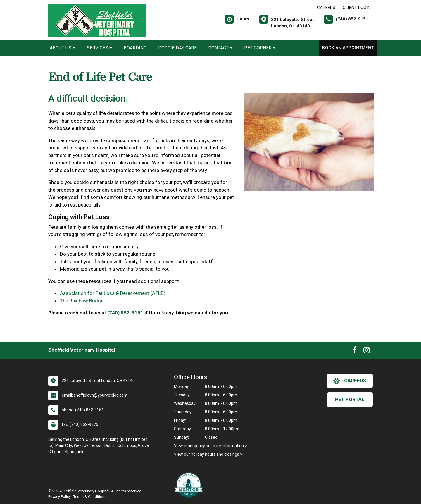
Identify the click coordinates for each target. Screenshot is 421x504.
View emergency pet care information (209, 446)
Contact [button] (220, 48)
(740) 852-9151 (125, 313)
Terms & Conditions (90, 497)
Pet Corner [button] (260, 48)
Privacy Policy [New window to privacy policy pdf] (59, 497)
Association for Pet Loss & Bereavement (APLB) (113, 293)
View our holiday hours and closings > (208, 454)
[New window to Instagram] (367, 351)
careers (350, 381)
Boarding (135, 48)
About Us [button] (62, 48)
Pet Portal (350, 399)
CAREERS (326, 8)
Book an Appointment (348, 48)
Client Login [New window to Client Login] (357, 8)
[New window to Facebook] (354, 351)
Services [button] (99, 48)
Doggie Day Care (177, 48)
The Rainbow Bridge (82, 301)
